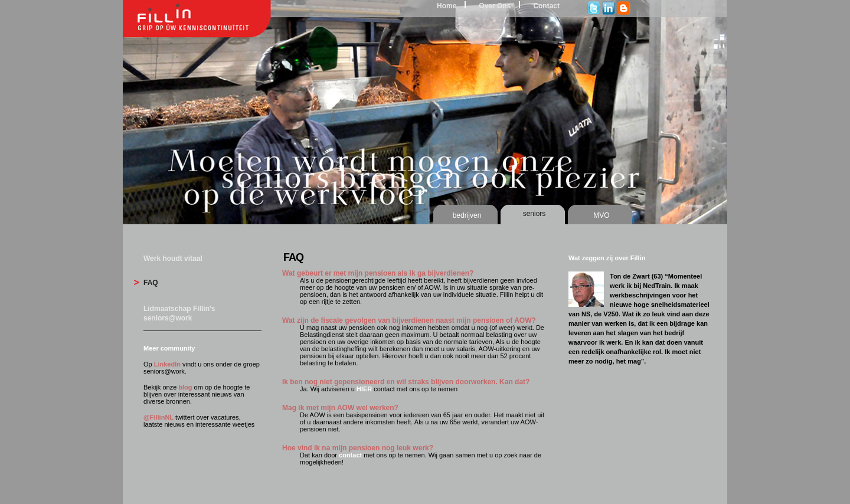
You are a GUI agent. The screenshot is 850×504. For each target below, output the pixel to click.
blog (185, 387)
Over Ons (495, 6)
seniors (534, 214)
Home (447, 6)
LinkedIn (167, 364)
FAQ (151, 283)
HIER (364, 389)
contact (350, 455)
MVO (601, 215)
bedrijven (467, 215)
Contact (546, 6)
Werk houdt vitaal (173, 258)
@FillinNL (158, 417)
